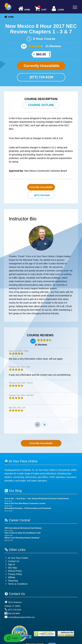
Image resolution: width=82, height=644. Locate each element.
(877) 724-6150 (41, 77)
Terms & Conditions (18, 584)
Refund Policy (15, 571)
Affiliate (10, 577)
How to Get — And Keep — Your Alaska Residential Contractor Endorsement (37, 498)
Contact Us (12, 561)
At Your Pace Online (16, 558)
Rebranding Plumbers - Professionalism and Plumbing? (28, 508)
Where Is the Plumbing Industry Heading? (22, 538)
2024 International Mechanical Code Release (23, 528)
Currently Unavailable (41, 66)
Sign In (10, 564)
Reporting (13, 581)
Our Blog (13, 491)
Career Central (17, 520)
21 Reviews (53, 46)
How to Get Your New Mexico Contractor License (25, 503)
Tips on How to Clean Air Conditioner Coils (23, 533)
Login (57, 9)
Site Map (11, 568)
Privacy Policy (15, 574)
